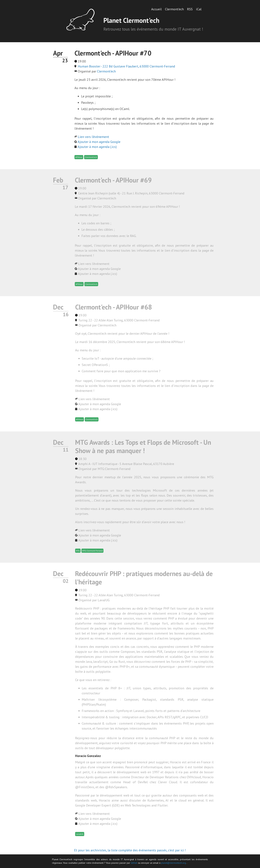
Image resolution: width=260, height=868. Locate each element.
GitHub (134, 863)
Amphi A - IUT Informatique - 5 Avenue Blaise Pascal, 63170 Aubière (126, 464)
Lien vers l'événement (93, 137)
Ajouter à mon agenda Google (99, 142)
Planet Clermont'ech (131, 20)
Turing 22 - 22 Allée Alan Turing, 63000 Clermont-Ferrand (119, 320)
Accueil (156, 9)
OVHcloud (194, 777)
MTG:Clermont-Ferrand (114, 469)
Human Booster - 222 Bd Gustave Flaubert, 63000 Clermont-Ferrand (126, 66)
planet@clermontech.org (173, 863)
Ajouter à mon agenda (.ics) (97, 147)
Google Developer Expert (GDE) (97, 805)
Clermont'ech (174, 9)
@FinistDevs (85, 787)
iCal (199, 9)
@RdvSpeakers (116, 787)
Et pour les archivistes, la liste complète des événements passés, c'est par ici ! (130, 850)
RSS (190, 9)
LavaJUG (104, 600)
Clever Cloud (168, 782)
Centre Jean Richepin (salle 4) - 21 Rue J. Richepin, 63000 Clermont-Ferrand (131, 193)
